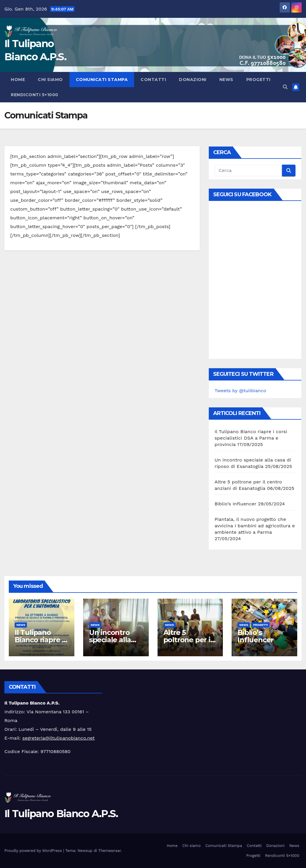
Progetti (258, 80)
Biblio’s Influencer (236, 504)
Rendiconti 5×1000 (35, 95)
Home (18, 80)
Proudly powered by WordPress (34, 851)
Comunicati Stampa (102, 80)
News (226, 80)
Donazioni (193, 80)
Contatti (153, 80)
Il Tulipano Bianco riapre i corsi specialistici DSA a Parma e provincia (251, 438)
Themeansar (110, 851)
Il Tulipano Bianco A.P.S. (61, 814)
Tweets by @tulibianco (241, 391)
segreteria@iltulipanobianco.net (58, 738)
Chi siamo (50, 80)
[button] (285, 87)
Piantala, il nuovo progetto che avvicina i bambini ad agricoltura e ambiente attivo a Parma (255, 526)
